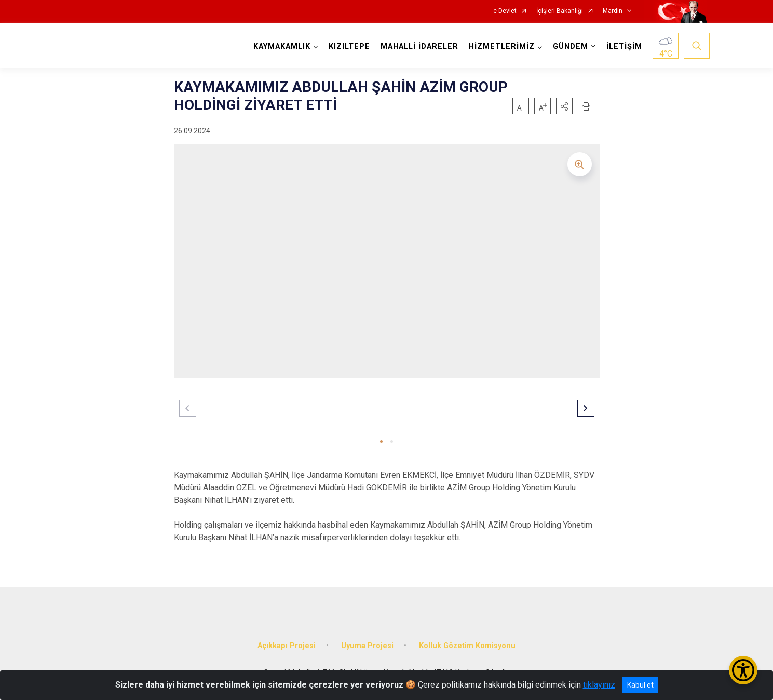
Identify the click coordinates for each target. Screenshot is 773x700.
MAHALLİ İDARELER (419, 46)
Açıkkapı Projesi (287, 646)
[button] (564, 106)
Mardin (613, 11)
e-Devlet (505, 11)
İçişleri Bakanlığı (560, 11)
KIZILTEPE (349, 46)
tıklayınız (599, 685)
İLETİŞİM (624, 46)
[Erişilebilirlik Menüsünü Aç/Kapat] (743, 670)
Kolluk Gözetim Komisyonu (467, 646)
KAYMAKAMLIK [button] (282, 46)
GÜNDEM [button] (571, 46)
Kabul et (640, 685)
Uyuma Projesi (367, 646)
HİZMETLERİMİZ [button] (502, 46)
